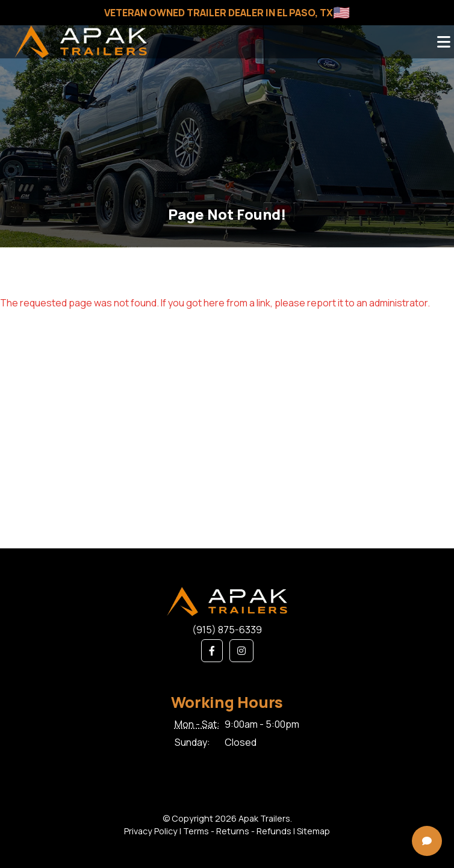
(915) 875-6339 (227, 630)
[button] (212, 651)
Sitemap (313, 831)
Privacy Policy (151, 831)
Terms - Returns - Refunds (237, 831)
